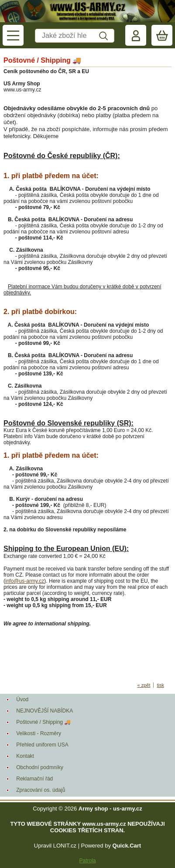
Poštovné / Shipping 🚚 (43, 722)
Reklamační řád (34, 779)
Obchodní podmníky (39, 767)
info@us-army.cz (25, 581)
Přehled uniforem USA (42, 745)
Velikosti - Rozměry (39, 733)
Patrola (87, 861)
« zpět (144, 685)
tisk (160, 685)
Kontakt (25, 756)
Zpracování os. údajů (41, 790)
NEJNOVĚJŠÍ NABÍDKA (45, 711)
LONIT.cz (65, 846)
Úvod (22, 699)
